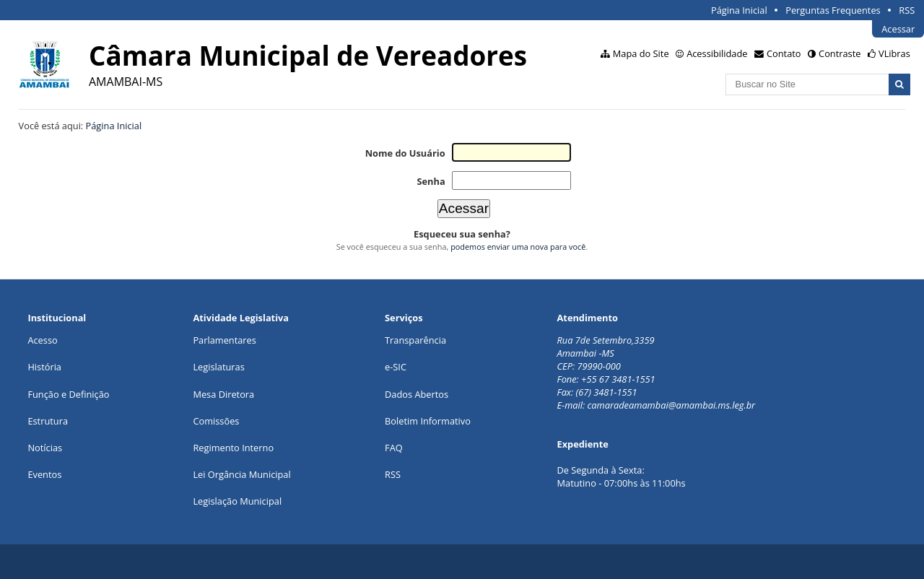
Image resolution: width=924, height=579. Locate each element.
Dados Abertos (417, 394)
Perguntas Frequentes (833, 10)
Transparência (415, 340)
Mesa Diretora (223, 394)
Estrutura (48, 421)
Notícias (45, 448)
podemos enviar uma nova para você (518, 247)
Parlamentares (224, 340)
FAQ (394, 448)
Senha (431, 181)
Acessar (898, 29)
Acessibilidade (717, 53)
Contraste (840, 53)
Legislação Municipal (237, 501)
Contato (784, 53)
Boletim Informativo (428, 421)
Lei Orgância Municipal (241, 474)
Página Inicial (739, 10)
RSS (907, 10)
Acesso (42, 340)
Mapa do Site (641, 53)
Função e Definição (68, 394)
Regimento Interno (233, 448)
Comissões (216, 421)
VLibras (894, 53)
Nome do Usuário (405, 153)
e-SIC (396, 367)
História (44, 367)
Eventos (44, 474)
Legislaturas (218, 367)
